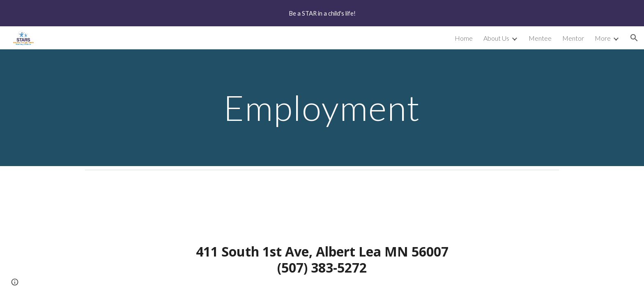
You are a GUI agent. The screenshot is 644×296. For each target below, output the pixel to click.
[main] (322, 108)
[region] (322, 13)
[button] (634, 38)
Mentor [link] (573, 38)
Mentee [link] (540, 38)
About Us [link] (496, 38)
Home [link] (464, 38)
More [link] (603, 38)
